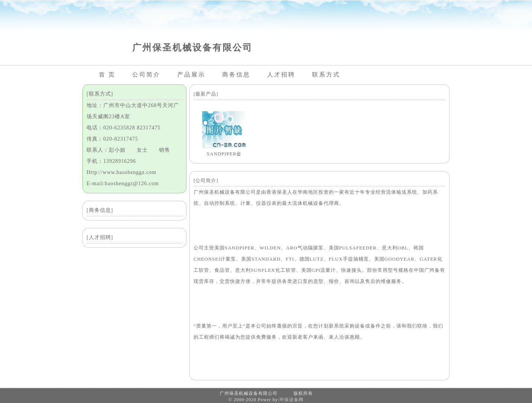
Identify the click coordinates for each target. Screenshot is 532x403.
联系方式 (326, 75)
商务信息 (236, 75)
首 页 (107, 75)
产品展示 (191, 75)
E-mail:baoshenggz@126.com (123, 183)
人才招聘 (281, 75)
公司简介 (146, 75)
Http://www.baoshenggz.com (121, 172)
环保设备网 (291, 400)
